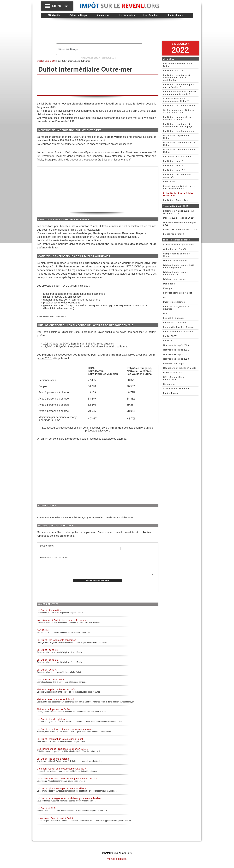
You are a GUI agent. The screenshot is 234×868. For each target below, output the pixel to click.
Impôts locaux (176, 15)
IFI (165, 297)
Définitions (169, 284)
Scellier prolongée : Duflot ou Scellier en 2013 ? (63, 752)
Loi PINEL (169, 341)
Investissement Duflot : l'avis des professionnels (63, 624)
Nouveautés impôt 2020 (176, 345)
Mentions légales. (117, 862)
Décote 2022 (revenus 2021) (179, 218)
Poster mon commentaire (97, 584)
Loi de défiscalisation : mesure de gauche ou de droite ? (67, 782)
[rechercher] (94, 49)
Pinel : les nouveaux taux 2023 (180, 229)
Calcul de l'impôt (78, 15)
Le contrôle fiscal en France (179, 327)
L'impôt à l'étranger (174, 318)
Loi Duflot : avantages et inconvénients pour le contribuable (69, 802)
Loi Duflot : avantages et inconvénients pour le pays (65, 732)
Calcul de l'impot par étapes (179, 245)
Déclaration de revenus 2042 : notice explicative (180, 266)
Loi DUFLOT (50, 61)
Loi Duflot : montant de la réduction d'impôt (60, 742)
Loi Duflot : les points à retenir (53, 762)
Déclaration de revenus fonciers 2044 (176, 273)
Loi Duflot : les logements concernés (56, 643)
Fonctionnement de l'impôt (178, 293)
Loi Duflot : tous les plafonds (52, 723)
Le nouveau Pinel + (174, 234)
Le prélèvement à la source (178, 332)
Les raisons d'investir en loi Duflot (55, 822)
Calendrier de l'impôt (175, 249)
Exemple (168, 288)
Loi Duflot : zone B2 (47, 653)
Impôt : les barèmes (174, 302)
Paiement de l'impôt (174, 363)
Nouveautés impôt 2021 (176, 350)
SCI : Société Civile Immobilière (174, 378)
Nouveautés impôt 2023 (176, 359)
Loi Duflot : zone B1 (47, 663)
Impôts (40, 61)
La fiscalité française (175, 323)
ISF (165, 313)
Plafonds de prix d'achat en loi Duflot (57, 693)
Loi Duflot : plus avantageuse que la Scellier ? (61, 792)
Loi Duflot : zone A (47, 673)
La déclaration (127, 15)
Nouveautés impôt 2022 (176, 354)
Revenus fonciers (173, 372)
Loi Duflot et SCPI (46, 812)
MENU (60, 6)
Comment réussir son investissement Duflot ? (61, 772)
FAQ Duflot (43, 633)
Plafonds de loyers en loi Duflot (54, 713)
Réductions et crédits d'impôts (180, 368)
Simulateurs (103, 15)
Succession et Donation (176, 389)
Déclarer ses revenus (175, 279)
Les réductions (151, 15)
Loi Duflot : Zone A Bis (49, 614)
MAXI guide (54, 15)
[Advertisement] (117, 31)
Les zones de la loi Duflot (50, 683)
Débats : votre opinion (175, 261)
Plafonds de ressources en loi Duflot (56, 703)
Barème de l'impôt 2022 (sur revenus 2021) (179, 212)
